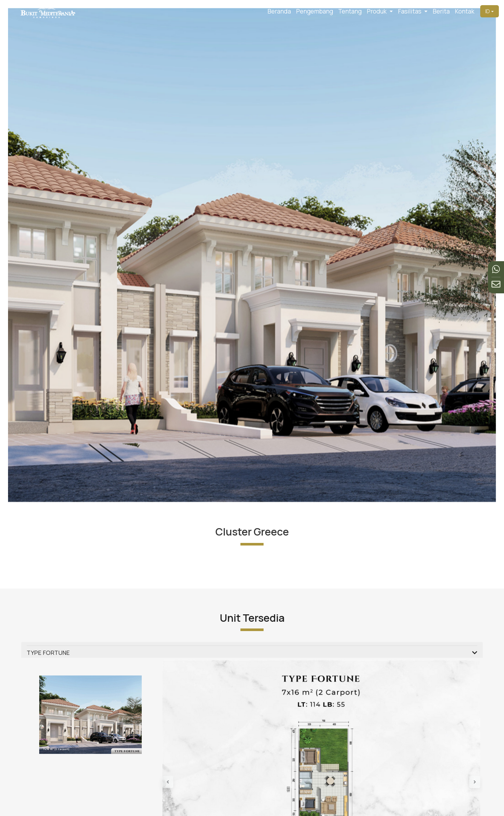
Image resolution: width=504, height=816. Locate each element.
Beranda (279, 11)
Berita (441, 11)
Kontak (465, 11)
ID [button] (488, 11)
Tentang (350, 11)
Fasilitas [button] (410, 11)
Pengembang (315, 11)
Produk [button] (377, 11)
